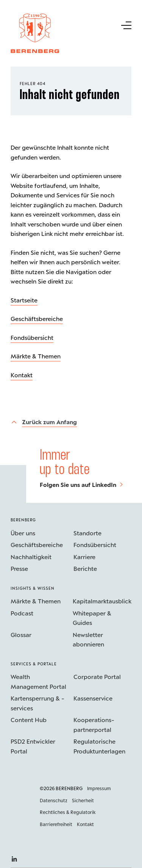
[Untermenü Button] (126, 25)
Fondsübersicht (32, 337)
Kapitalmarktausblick (102, 601)
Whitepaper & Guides (92, 618)
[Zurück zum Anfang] (44, 422)
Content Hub (29, 720)
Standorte (87, 533)
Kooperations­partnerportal (94, 725)
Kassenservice (93, 698)
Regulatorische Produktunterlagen (99, 746)
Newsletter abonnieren (88, 639)
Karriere (84, 557)
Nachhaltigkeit (31, 557)
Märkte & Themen (36, 356)
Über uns (23, 533)
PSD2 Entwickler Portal (33, 746)
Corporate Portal (97, 677)
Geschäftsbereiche (37, 319)
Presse (19, 568)
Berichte (85, 568)
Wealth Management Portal (38, 681)
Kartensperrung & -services (37, 703)
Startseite (24, 300)
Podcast (22, 613)
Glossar (21, 635)
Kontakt (22, 375)
